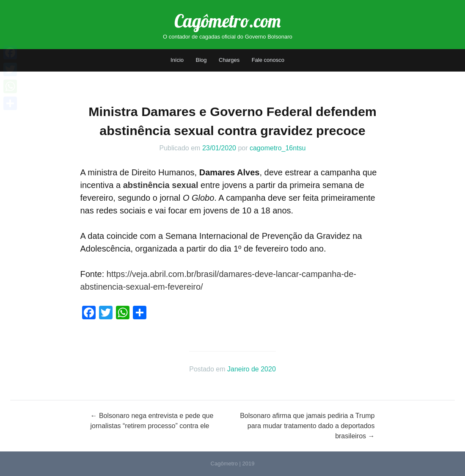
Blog (201, 60)
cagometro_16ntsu (278, 148)
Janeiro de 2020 (252, 369)
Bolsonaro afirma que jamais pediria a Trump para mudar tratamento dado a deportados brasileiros (307, 426)
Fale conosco (268, 60)
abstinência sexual (161, 185)
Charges (229, 60)
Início (177, 60)
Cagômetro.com (227, 21)
